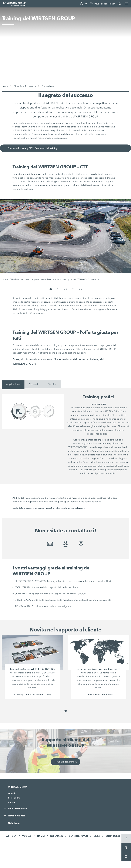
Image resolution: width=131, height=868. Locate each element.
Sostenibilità (14, 798)
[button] (51, 289)
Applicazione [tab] (13, 384)
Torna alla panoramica (65, 762)
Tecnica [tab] (52, 384)
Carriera (12, 803)
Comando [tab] (34, 384)
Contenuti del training (48, 148)
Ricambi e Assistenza (25, 86)
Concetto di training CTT (21, 148)
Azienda (12, 793)
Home (5, 86)
